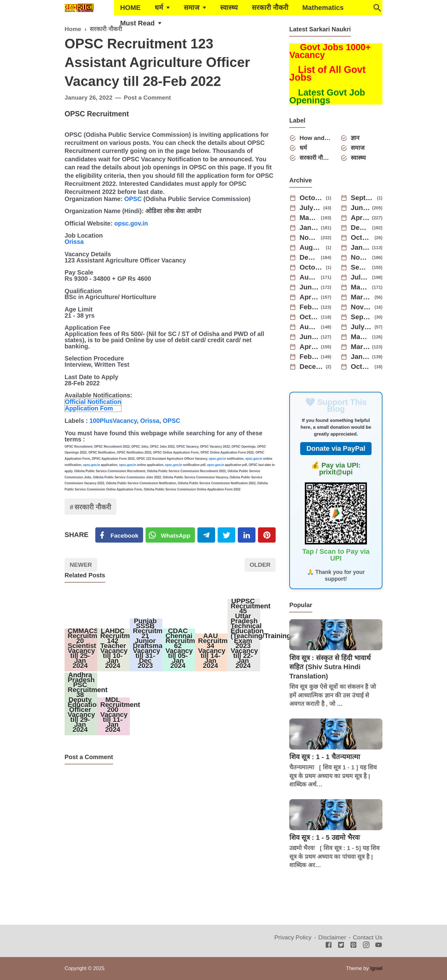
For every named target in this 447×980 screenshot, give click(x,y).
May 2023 (360, 287)
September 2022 (362, 317)
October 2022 (309, 317)
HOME (130, 8)
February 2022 (309, 357)
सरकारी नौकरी (270, 8)
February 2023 (309, 307)
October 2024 (362, 238)
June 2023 (309, 287)
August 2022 (309, 327)
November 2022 (362, 307)
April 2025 (360, 218)
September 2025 (363, 198)
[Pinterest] (267, 535)
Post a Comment (147, 98)
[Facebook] (119, 535)
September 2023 (360, 267)
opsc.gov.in (131, 223)
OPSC (133, 199)
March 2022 (360, 347)
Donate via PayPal (336, 448)
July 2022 (362, 327)
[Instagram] (366, 945)
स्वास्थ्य (229, 8)
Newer (81, 565)
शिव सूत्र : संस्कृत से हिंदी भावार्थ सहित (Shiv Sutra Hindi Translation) (330, 667)
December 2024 (360, 228)
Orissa (74, 242)
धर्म (159, 8)
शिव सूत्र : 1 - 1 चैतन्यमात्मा (325, 757)
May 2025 (309, 218)
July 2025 (310, 208)
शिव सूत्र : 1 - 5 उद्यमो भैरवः (325, 837)
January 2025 (309, 228)
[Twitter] (170, 535)
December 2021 (312, 367)
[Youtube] (379, 945)
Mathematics (323, 8)
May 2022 (360, 337)
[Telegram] (206, 535)
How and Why (315, 138)
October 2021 (362, 367)
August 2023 (309, 277)
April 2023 (309, 297)
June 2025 (360, 208)
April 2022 (309, 347)
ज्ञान (355, 138)
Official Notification (93, 402)
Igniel (376, 968)
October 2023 (312, 267)
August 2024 (312, 248)
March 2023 (362, 297)
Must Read (137, 23)
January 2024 (360, 248)
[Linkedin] (247, 535)
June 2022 (309, 337)
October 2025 (312, 198)
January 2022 (360, 357)
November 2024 (309, 238)
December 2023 (309, 257)
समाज (192, 8)
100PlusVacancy (113, 421)
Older (260, 565)
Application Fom (89, 408)
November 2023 (360, 257)
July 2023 (360, 277)
